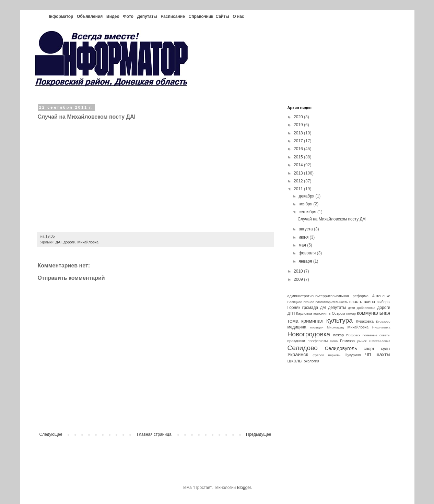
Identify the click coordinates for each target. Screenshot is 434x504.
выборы (383, 302)
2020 (299, 117)
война (369, 302)
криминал (312, 321)
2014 (299, 165)
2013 (299, 173)
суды (385, 349)
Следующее (51, 434)
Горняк (294, 308)
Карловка (304, 313)
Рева (334, 341)
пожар (338, 335)
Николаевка (381, 327)
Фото (128, 16)
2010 (299, 271)
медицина (297, 327)
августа (306, 229)
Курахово (383, 321)
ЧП (368, 355)
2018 (299, 133)
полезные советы (377, 335)
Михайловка (88, 242)
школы (295, 361)
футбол (318, 355)
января (306, 261)
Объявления (90, 16)
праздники (296, 341)
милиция (317, 327)
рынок (362, 341)
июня (304, 237)
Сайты (222, 16)
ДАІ (59, 242)
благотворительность (332, 302)
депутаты (337, 308)
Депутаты (147, 16)
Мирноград (335, 327)
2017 (299, 141)
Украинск (298, 355)
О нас (238, 16)
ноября (306, 204)
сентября (308, 212)
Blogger (244, 488)
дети (351, 308)
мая (303, 245)
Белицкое (295, 302)
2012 (299, 181)
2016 (299, 149)
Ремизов (347, 341)
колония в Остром (329, 313)
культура (339, 320)
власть (356, 302)
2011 (299, 189)
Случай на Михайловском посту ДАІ (332, 219)
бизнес (309, 302)
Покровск (353, 335)
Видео (113, 16)
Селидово (303, 348)
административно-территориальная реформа (328, 296)
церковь (335, 355)
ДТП (291, 313)
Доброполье (366, 308)
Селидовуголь (341, 348)
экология (312, 361)
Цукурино (353, 355)
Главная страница (154, 434)
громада (310, 308)
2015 (299, 157)
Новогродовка (309, 334)
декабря (307, 196)
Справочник (201, 16)
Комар (351, 314)
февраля (308, 253)
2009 (299, 279)
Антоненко (381, 296)
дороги (69, 242)
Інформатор (61, 16)
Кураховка (365, 321)
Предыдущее (259, 434)
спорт (369, 349)
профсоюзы (318, 341)
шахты (383, 355)
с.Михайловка (379, 341)
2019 (299, 125)
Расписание (173, 16)
